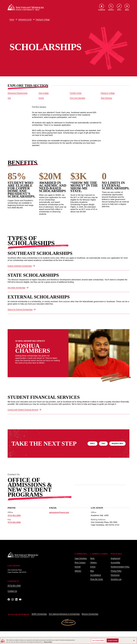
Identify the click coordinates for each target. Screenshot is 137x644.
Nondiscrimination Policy (120, 567)
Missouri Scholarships (90, 614)
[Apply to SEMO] (119, 7)
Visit (9, 98)
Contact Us (12, 591)
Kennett (78, 567)
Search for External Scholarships (22, 309)
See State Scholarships (18, 288)
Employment (115, 558)
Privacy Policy (116, 571)
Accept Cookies (113, 640)
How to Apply (44, 93)
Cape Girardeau (81, 558)
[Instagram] (13, 599)
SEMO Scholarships (39, 614)
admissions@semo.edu (59, 512)
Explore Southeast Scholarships (21, 266)
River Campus (80, 563)
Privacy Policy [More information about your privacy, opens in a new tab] (48, 642)
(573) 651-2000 (14, 586)
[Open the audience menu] (102, 7)
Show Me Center (97, 579)
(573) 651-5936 (14, 522)
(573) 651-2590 (14, 515)
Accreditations (96, 575)
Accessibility (115, 563)
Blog (92, 571)
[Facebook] (9, 599)
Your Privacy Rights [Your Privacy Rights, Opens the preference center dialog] (98, 640)
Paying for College (43, 19)
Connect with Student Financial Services (24, 410)
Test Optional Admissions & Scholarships (64, 614)
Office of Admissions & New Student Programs (30, 487)
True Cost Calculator (77, 98)
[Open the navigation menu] (127, 7)
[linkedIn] (16, 599)
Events (41, 98)
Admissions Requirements (18, 93)
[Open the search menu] (111, 7)
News (92, 558)
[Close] (134, 640)
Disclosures (115, 575)
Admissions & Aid (25, 19)
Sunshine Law (116, 579)
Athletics (94, 563)
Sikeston (78, 571)
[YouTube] (20, 599)
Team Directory (106, 98)
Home (12, 19)
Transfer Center (76, 93)
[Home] (26, 7)
